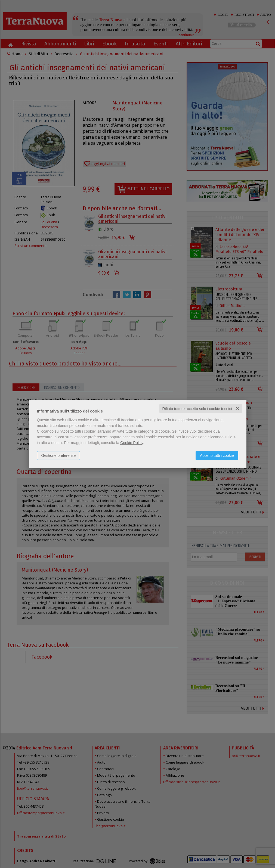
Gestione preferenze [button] (59, 455)
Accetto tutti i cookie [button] (217, 455)
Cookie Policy (132, 442)
